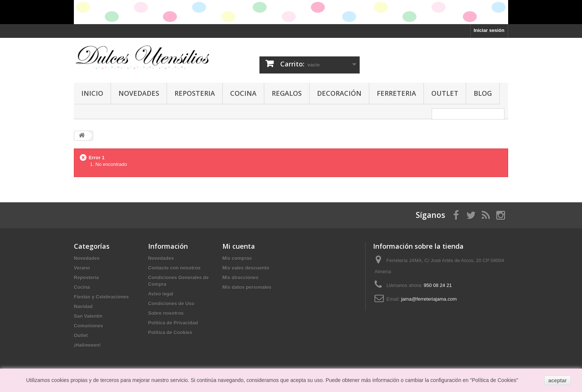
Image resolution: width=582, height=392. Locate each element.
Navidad (83, 306)
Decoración (339, 93)
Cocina (243, 93)
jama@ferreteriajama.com (429, 299)
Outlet (445, 93)
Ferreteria (396, 93)
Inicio (92, 93)
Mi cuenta (239, 246)
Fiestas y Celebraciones (101, 297)
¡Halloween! (87, 345)
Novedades (139, 93)
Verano (82, 268)
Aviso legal (161, 294)
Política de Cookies (170, 332)
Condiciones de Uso (171, 303)
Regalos (287, 93)
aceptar (558, 380)
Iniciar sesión (489, 30)
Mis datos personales (247, 287)
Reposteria (195, 93)
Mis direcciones (241, 277)
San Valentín (88, 316)
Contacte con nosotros (174, 268)
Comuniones (89, 326)
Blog (483, 93)
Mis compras (237, 258)
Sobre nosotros (166, 313)
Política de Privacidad (173, 323)
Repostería (86, 277)
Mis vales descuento (246, 268)
